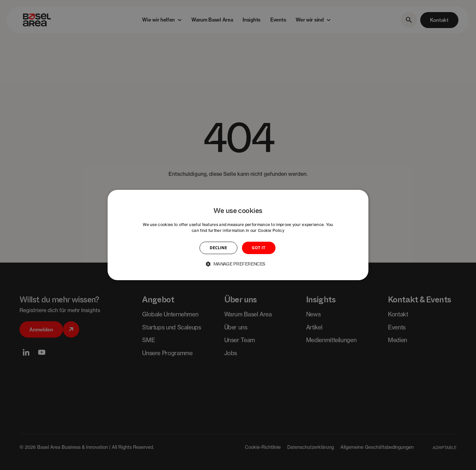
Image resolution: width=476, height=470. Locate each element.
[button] (238, 264)
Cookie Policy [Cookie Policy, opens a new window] (271, 230)
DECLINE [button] (218, 248)
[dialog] (238, 235)
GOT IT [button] (259, 248)
